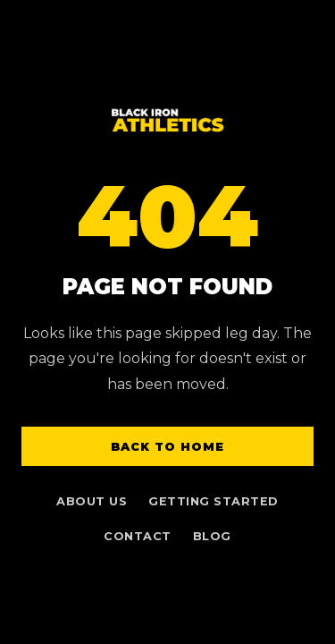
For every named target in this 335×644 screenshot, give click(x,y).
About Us (92, 501)
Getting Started (214, 501)
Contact (138, 536)
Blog (212, 536)
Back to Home (167, 447)
